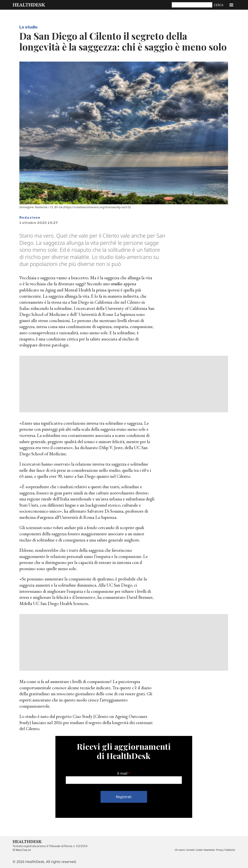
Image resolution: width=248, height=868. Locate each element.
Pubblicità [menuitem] (229, 850)
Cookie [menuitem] (197, 850)
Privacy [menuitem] (219, 850)
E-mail (122, 773)
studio (117, 284)
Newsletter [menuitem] (208, 850)
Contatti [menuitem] (187, 850)
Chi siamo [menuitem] (176, 850)
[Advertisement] (124, 384)
